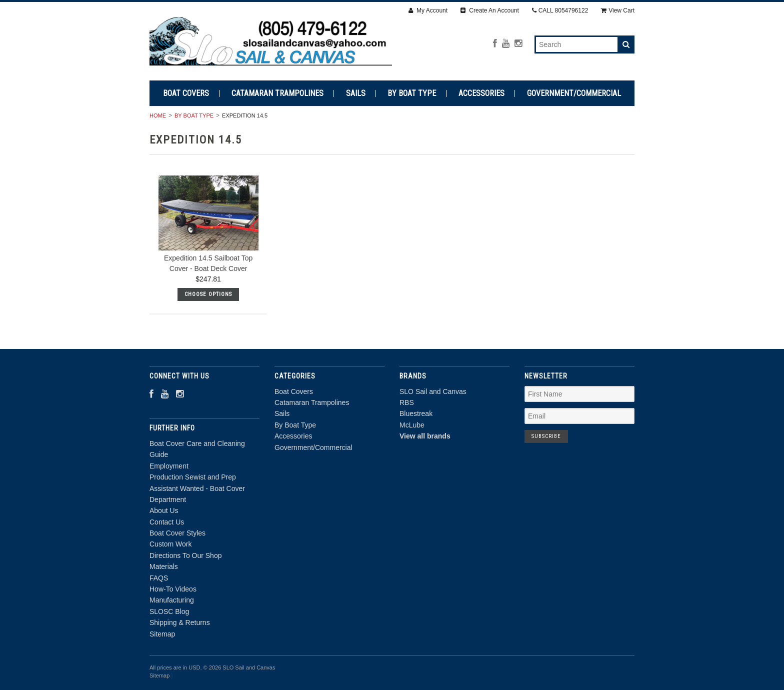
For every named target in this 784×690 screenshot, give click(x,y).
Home (158, 115)
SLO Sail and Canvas (433, 391)
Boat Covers (186, 93)
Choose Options (208, 294)
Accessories (481, 93)
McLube (412, 425)
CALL (560, 10)
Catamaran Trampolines (277, 93)
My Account (428, 10)
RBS (407, 402)
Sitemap (162, 634)
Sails (356, 93)
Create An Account (490, 10)
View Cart (618, 10)
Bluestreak (416, 413)
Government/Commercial (574, 93)
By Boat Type (412, 93)
